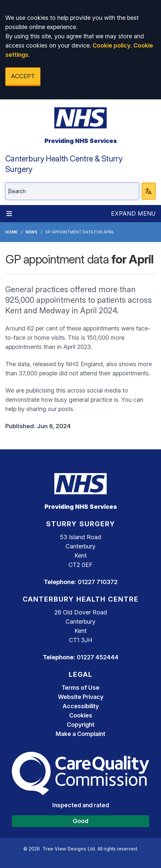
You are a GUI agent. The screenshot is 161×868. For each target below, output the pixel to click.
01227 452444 (98, 657)
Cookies (81, 715)
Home (11, 232)
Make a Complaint (80, 734)
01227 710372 (98, 582)
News (31, 232)
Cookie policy (111, 45)
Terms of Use (80, 688)
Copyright (81, 725)
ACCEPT (23, 76)
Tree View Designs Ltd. (69, 849)
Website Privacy (81, 697)
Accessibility (81, 706)
